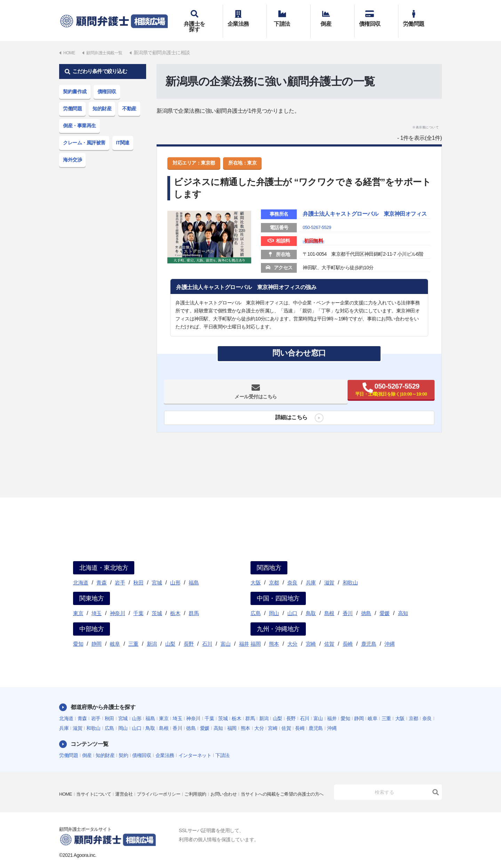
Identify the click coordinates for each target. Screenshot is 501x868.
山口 (292, 603)
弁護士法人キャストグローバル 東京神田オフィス (364, 209)
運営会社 (128, 779)
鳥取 (311, 603)
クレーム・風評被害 (84, 133)
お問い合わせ (235, 779)
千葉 (138, 603)
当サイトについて (96, 779)
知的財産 (102, 98)
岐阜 (115, 634)
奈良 (292, 572)
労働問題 (420, 16)
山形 (175, 572)
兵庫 (311, 572)
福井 (244, 634)
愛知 (78, 634)
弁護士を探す (201, 16)
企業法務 (245, 16)
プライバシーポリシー (165, 779)
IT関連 (123, 133)
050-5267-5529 (318, 227)
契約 (123, 745)
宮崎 (311, 634)
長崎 (348, 634)
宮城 (157, 572)
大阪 (256, 572)
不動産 (129, 98)
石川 (207, 634)
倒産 (332, 16)
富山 (226, 634)
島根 (329, 603)
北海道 (81, 572)
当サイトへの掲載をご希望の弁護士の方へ (104, 789)
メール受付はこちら (233, 394)
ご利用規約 (205, 779)
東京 (78, 603)
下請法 (289, 16)
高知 (403, 603)
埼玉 (97, 603)
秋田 (138, 572)
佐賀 (329, 634)
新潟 (152, 634)
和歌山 (350, 572)
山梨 (170, 634)
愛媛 (385, 603)
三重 (133, 634)
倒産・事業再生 (79, 116)
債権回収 (376, 16)
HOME (66, 779)
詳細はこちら (289, 420)
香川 (348, 603)
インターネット (195, 745)
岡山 (274, 603)
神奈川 (118, 603)
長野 (189, 634)
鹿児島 (369, 634)
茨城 (157, 603)
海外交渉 (72, 150)
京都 (274, 572)
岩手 (120, 572)
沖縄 (389, 634)
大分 (292, 634)
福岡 (256, 634)
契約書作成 (75, 81)
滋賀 (329, 572)
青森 (101, 572)
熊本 (274, 634)
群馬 (194, 603)
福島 (194, 572)
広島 (256, 603)
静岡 (97, 634)
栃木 (175, 603)
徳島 (366, 603)
